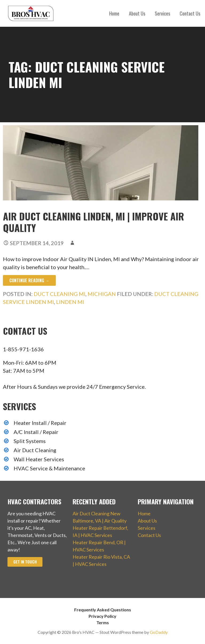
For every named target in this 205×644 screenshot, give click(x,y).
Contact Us (190, 13)
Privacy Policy (102, 616)
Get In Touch (25, 562)
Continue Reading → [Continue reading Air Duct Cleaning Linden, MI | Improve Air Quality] (29, 280)
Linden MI (70, 302)
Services (162, 13)
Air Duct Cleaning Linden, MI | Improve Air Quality (94, 222)
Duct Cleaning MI (60, 294)
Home (114, 13)
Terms (103, 622)
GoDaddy (159, 632)
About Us (137, 13)
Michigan (102, 294)
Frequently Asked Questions (103, 610)
